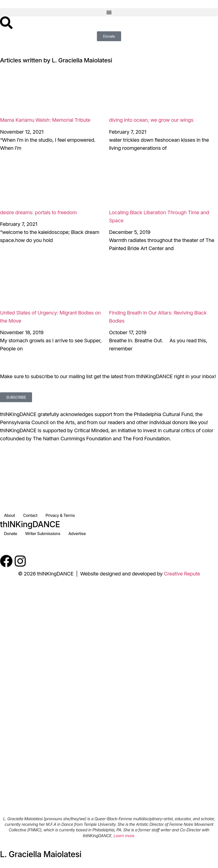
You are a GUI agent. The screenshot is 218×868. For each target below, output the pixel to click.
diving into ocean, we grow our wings (151, 120)
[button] (109, 12)
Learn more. (124, 836)
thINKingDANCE (30, 524)
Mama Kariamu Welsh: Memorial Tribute (45, 120)
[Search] (6, 23)
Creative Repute (182, 574)
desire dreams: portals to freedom (38, 212)
